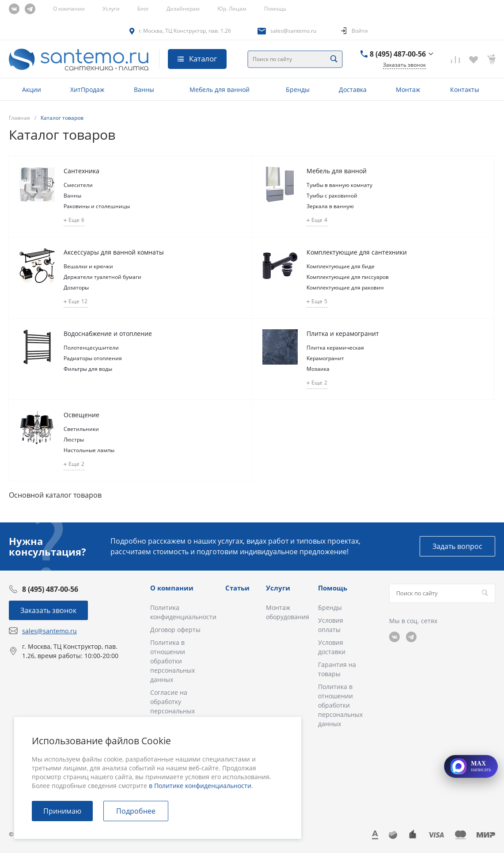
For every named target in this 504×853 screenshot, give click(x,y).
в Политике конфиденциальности (200, 786)
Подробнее (136, 811)
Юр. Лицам (232, 9)
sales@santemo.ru (293, 31)
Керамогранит (325, 358)
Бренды (330, 607)
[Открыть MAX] (471, 766)
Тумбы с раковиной (332, 196)
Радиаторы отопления (93, 358)
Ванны (72, 196)
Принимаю (62, 811)
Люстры (74, 440)
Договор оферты (175, 630)
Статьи (237, 588)
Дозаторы (76, 288)
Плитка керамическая (335, 348)
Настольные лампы (89, 450)
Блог (143, 9)
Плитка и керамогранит (343, 333)
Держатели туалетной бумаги (102, 277)
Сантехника (81, 171)
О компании (69, 9)
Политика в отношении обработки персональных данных (172, 661)
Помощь (275, 9)
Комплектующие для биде (341, 266)
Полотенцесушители (91, 348)
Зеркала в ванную (330, 206)
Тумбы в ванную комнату (339, 185)
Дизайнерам (183, 9)
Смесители (78, 185)
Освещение (81, 415)
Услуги (111, 9)
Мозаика (318, 369)
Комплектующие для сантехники (357, 252)
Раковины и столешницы (97, 206)
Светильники (81, 429)
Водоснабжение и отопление (108, 333)
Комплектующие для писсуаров (348, 277)
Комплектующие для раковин (345, 288)
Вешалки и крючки (88, 266)
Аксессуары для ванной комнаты (114, 252)
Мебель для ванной (337, 171)
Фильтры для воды (88, 369)
